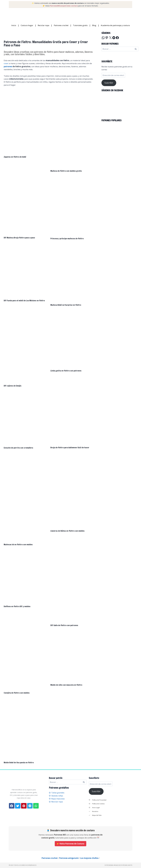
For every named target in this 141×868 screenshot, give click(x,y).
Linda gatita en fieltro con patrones (66, 371)
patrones (8, 66)
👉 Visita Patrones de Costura (70, 844)
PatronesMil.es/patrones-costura (64, 6)
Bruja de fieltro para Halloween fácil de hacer (70, 447)
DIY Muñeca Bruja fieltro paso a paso (19, 238)
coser (6, 63)
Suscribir (109, 83)
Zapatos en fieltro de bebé (15, 157)
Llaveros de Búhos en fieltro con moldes (67, 531)
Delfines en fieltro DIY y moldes (17, 606)
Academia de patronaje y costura (115, 25)
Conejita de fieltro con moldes (17, 693)
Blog (94, 25)
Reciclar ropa (44, 25)
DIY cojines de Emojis (13, 386)
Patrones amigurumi (69, 858)
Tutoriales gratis (80, 25)
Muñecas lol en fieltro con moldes (18, 544)
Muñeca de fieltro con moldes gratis (66, 171)
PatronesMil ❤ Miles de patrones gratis (118, 865)
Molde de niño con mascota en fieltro (66, 685)
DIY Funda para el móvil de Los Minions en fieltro (24, 300)
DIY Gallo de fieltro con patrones (64, 625)
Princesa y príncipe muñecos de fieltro (67, 238)
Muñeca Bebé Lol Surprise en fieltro (66, 305)
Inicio (14, 25)
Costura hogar (27, 25)
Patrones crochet (61, 25)
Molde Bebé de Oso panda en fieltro (19, 762)
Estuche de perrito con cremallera (18, 448)
